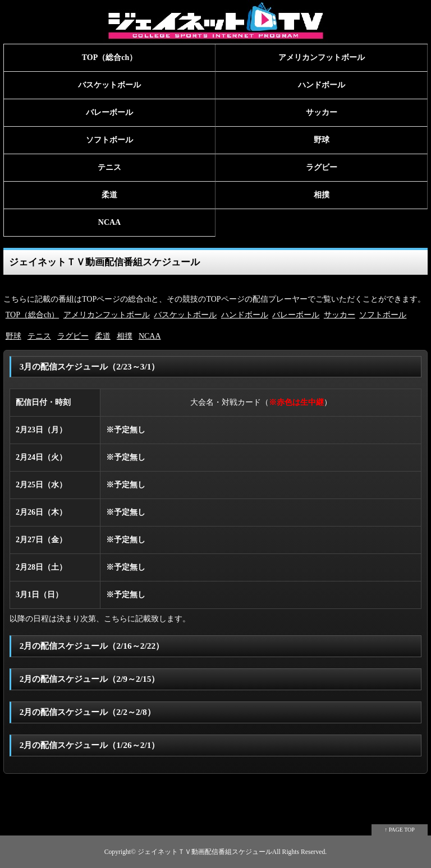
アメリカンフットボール (322, 57)
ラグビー (322, 167)
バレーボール (109, 112)
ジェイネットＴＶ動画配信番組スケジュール (205, 852)
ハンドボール (322, 85)
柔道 (109, 195)
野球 (322, 140)
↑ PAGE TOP (400, 830)
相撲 (322, 195)
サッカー (322, 112)
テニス (109, 167)
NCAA (109, 222)
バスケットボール (109, 85)
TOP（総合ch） (110, 57)
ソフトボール (109, 140)
